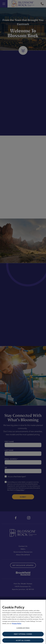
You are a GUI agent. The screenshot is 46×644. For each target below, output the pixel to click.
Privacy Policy (17, 624)
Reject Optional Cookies (23, 635)
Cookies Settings (23, 629)
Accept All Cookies (23, 641)
